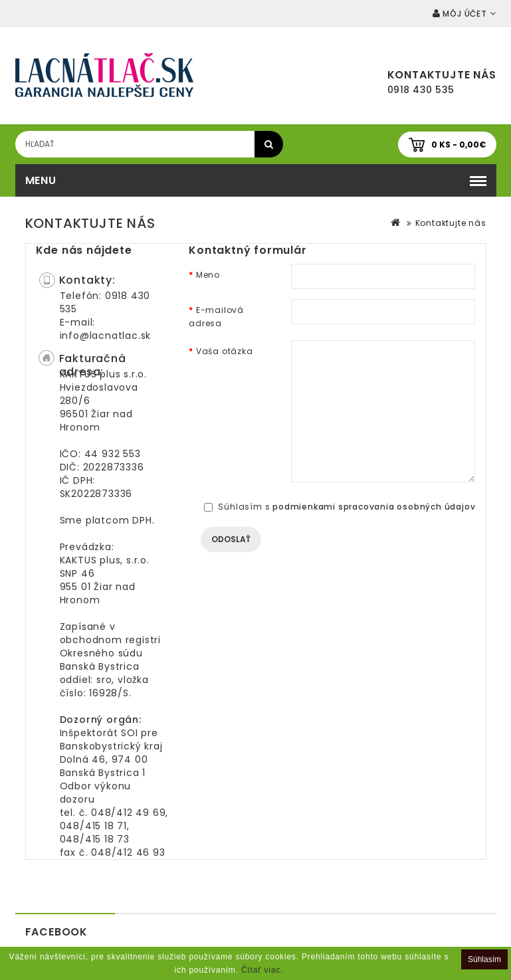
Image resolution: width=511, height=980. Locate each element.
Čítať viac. (262, 970)
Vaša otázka (225, 351)
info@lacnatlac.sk (106, 336)
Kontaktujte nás (451, 223)
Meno (208, 275)
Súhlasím (484, 959)
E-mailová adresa (216, 317)
